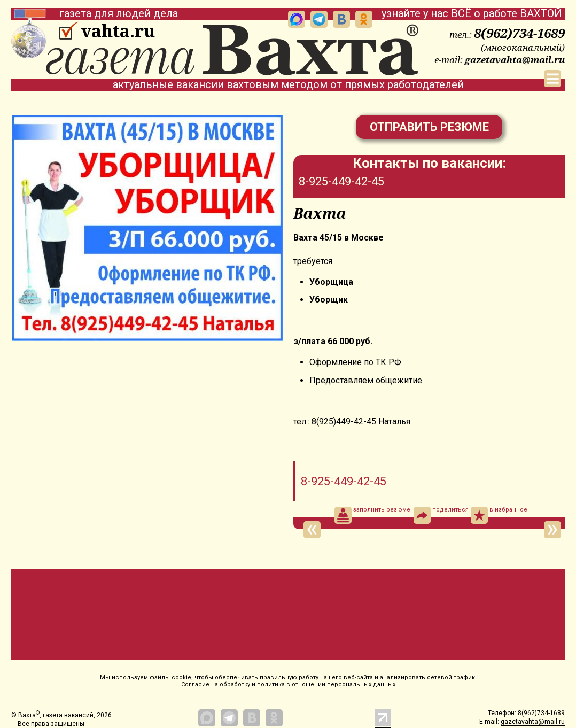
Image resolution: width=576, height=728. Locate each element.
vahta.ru (118, 31)
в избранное (499, 515)
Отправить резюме (429, 127)
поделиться (441, 515)
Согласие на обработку (216, 684)
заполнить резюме (372, 515)
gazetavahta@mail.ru (515, 60)
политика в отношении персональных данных (326, 684)
